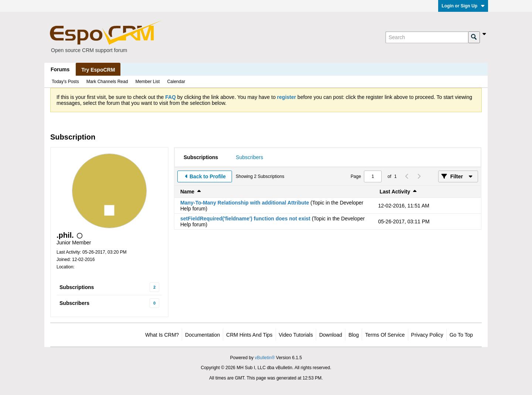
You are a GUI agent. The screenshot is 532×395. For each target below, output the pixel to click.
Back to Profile (208, 176)
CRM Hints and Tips (249, 335)
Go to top (461, 335)
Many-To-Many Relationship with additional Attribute (245, 203)
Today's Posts (65, 82)
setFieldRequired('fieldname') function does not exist (245, 219)
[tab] (201, 157)
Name (187, 192)
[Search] (427, 37)
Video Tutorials (296, 335)
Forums (60, 69)
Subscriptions (77, 287)
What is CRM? (162, 335)
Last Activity (395, 192)
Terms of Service (385, 335)
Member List (147, 82)
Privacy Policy (427, 335)
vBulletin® (265, 358)
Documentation (202, 335)
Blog (354, 335)
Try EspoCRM (98, 70)
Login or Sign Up (463, 6)
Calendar (176, 82)
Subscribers (74, 303)
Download (331, 335)
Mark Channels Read (107, 82)
